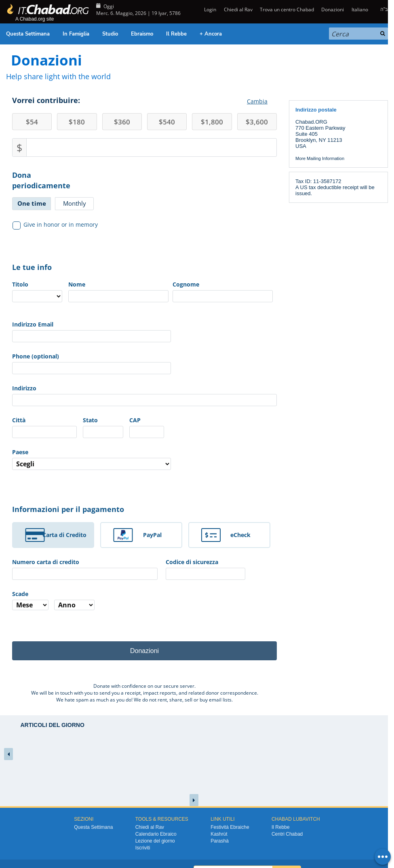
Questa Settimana (28, 34)
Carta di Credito (64, 535)
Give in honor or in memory (55, 225)
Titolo (20, 284)
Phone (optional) (36, 356)
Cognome (186, 284)
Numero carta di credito (46, 562)
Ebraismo (142, 34)
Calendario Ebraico (156, 834)
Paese (20, 452)
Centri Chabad (287, 834)
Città (19, 420)
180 (77, 122)
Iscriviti (143, 848)
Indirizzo (24, 388)
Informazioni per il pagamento (68, 509)
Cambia (257, 101)
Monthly (75, 203)
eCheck (240, 535)
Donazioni (333, 9)
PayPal (152, 535)
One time (32, 203)
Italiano (360, 9)
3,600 (257, 122)
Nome (77, 284)
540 (167, 122)
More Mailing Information (320, 158)
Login (210, 9)
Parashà (220, 841)
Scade (20, 594)
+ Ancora (211, 34)
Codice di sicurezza (192, 562)
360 (122, 122)
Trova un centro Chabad (287, 9)
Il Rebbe (176, 34)
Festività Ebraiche (230, 827)
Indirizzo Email (33, 324)
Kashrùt (219, 834)
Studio (110, 34)
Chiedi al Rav (238, 9)
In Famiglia (76, 34)
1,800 (212, 122)
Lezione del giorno (155, 841)
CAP (135, 420)
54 (32, 122)
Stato (90, 420)
